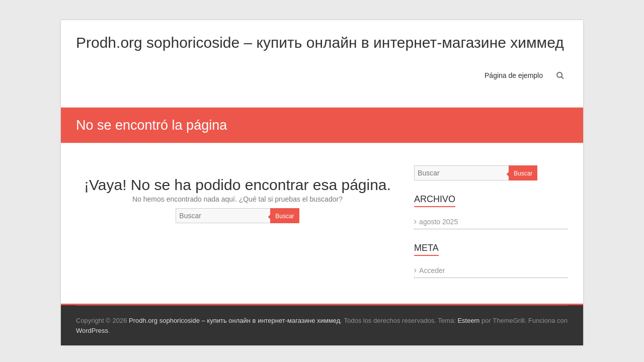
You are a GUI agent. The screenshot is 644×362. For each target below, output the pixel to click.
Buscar (285, 216)
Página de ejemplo (514, 75)
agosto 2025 (438, 222)
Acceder (432, 270)
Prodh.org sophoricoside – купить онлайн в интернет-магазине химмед (320, 42)
